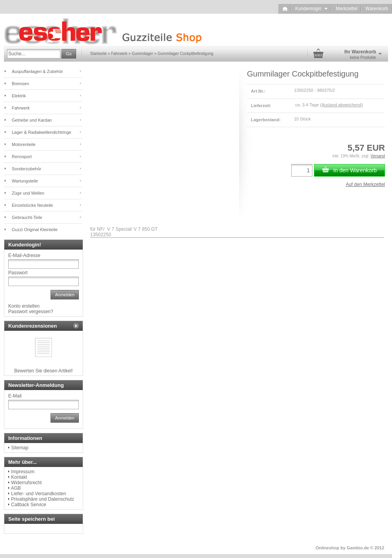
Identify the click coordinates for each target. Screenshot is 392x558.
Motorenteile (24, 144)
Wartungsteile (25, 181)
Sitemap (20, 448)
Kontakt (19, 477)
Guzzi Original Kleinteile (35, 230)
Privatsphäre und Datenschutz (43, 499)
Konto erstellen (24, 306)
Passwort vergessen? (31, 312)
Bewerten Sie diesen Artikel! (43, 371)
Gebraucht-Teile (27, 217)
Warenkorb (377, 9)
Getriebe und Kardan (32, 120)
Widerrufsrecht (26, 483)
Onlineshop (328, 548)
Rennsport (22, 157)
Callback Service (28, 505)
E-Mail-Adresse (24, 255)
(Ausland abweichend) (341, 105)
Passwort (18, 273)
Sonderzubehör (26, 169)
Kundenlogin (311, 9)
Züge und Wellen (28, 193)
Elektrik (19, 96)
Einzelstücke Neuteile (32, 205)
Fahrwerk (21, 108)
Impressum (23, 472)
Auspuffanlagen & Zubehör (37, 71)
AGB (16, 488)
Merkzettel (346, 9)
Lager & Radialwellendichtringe (42, 132)
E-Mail (15, 396)
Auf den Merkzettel (365, 184)
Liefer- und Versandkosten (38, 494)
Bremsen (20, 84)
